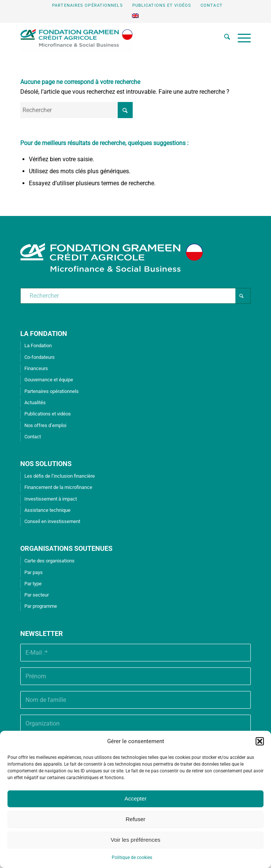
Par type (33, 584)
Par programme (41, 606)
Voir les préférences (135, 840)
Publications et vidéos (162, 5)
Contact (212, 5)
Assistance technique (47, 510)
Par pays (34, 572)
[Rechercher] (223, 38)
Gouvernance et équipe (49, 380)
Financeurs (36, 368)
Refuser (135, 819)
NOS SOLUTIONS (46, 464)
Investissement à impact (51, 499)
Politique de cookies (132, 858)
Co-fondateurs (40, 357)
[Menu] (240, 38)
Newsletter (42, 633)
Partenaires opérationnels (88, 5)
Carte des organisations (49, 561)
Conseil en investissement (52, 521)
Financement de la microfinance (58, 487)
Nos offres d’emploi (45, 425)
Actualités (35, 403)
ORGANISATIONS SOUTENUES (66, 548)
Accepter (135, 798)
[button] (260, 741)
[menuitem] (88, 6)
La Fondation (38, 346)
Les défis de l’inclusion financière (60, 476)
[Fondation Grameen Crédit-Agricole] (112, 38)
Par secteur (37, 595)
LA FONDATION (44, 334)
